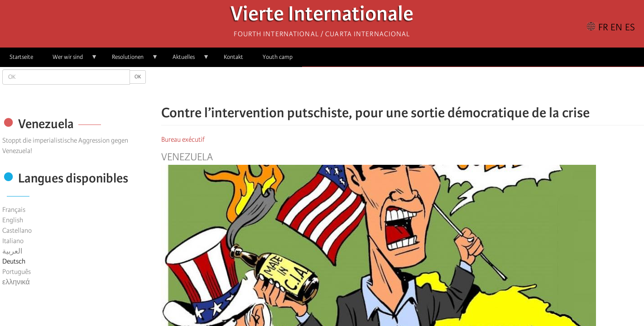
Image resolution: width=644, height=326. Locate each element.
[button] (428, 86)
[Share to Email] (415, 86)
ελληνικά (16, 282)
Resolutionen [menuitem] (130, 60)
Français (14, 210)
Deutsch (14, 261)
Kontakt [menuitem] (233, 57)
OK (138, 77)
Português (17, 272)
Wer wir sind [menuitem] (70, 60)
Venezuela (187, 157)
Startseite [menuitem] (21, 57)
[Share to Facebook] (377, 86)
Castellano (17, 230)
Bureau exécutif (183, 139)
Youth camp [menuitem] (278, 57)
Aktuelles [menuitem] (186, 60)
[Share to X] (390, 86)
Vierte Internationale (322, 16)
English (13, 220)
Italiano (13, 241)
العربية (12, 251)
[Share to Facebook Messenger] (403, 86)
